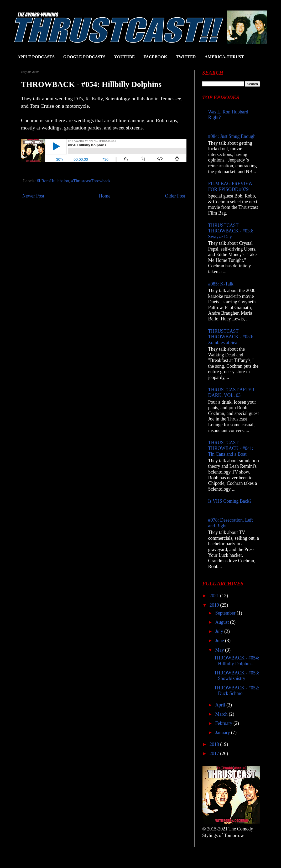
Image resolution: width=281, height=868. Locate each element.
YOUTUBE (124, 57)
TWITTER (186, 57)
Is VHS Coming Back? (230, 501)
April (221, 705)
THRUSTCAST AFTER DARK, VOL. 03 (231, 393)
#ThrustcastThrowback (91, 181)
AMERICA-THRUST (224, 57)
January (223, 732)
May (220, 650)
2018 (215, 744)
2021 (215, 596)
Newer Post (33, 196)
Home (105, 196)
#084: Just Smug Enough (232, 136)
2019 (215, 605)
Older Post (175, 196)
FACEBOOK (155, 57)
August (223, 622)
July (220, 631)
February (224, 723)
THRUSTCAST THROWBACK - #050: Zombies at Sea (231, 337)
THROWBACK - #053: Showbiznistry (237, 676)
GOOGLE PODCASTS (84, 57)
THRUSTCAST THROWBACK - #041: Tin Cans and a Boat (231, 448)
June (220, 641)
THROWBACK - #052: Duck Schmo (237, 691)
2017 (215, 753)
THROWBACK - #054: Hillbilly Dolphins (237, 661)
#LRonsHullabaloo (53, 181)
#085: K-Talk (221, 284)
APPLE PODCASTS (36, 57)
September (226, 613)
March (222, 714)
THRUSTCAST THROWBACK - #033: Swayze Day (231, 231)
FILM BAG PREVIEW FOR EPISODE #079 (231, 186)
